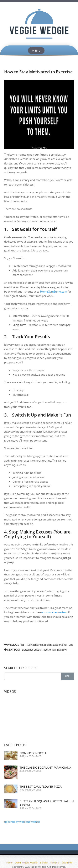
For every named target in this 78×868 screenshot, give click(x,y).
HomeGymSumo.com (54, 292)
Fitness (44, 863)
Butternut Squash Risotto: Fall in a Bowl (36, 650)
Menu (36, 51)
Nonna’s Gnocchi (33, 753)
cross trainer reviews (55, 612)
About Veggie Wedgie (26, 863)
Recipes (54, 863)
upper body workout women (22, 822)
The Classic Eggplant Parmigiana (45, 767)
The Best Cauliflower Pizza (41, 786)
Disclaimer (67, 863)
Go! (67, 676)
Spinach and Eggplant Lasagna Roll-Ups (39, 645)
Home (9, 863)
